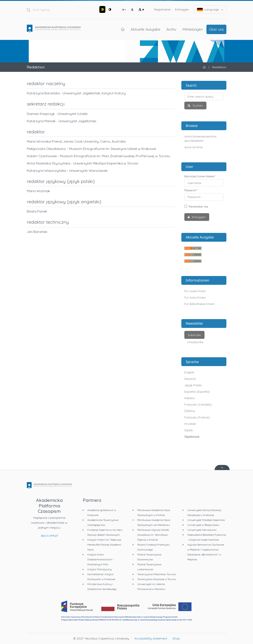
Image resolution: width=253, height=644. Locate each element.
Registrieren (162, 9)
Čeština (190, 411)
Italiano (190, 398)
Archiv (171, 29)
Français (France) (197, 417)
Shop (176, 638)
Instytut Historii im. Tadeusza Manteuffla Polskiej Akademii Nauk (104, 545)
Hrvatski (190, 424)
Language (210, 10)
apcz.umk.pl (49, 535)
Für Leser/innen (195, 291)
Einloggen (182, 9)
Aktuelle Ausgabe (145, 29)
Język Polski (193, 385)
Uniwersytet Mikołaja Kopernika (206, 520)
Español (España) (197, 392)
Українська (192, 437)
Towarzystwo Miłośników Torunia (156, 574)
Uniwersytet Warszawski (202, 530)
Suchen (197, 106)
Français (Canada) (198, 404)
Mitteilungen (193, 29)
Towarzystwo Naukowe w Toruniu (157, 579)
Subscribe (194, 335)
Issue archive (193, 147)
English (189, 372)
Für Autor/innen (195, 297)
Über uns (216, 29)
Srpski (189, 430)
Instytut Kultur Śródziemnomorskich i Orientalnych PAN (100, 559)
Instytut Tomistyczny (100, 569)
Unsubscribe (195, 342)
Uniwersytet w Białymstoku (203, 525)
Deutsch (190, 379)
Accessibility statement (151, 638)
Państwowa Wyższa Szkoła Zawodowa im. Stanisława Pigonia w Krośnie (153, 535)
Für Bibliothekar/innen (199, 304)
